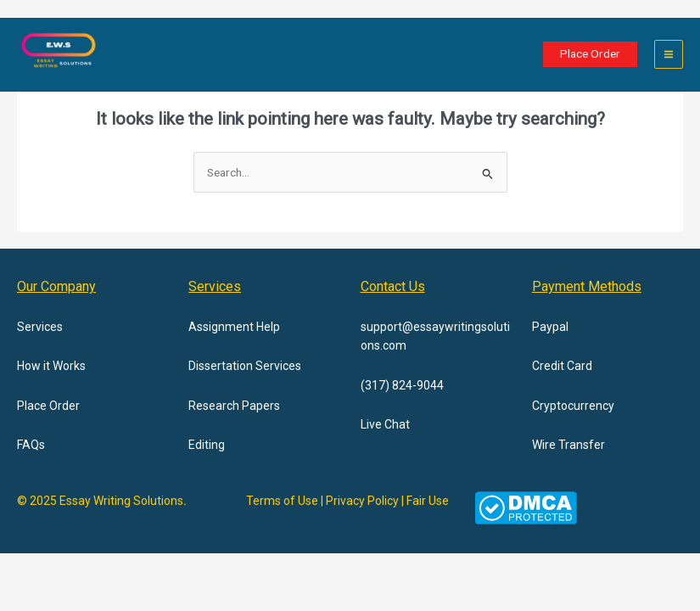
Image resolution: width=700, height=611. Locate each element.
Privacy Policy (362, 501)
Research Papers (234, 406)
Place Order (48, 406)
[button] (590, 54)
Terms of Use (282, 501)
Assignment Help (234, 327)
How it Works (51, 366)
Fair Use (428, 501)
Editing (207, 445)
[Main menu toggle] (669, 55)
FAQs (31, 445)
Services (40, 327)
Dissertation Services (245, 366)
